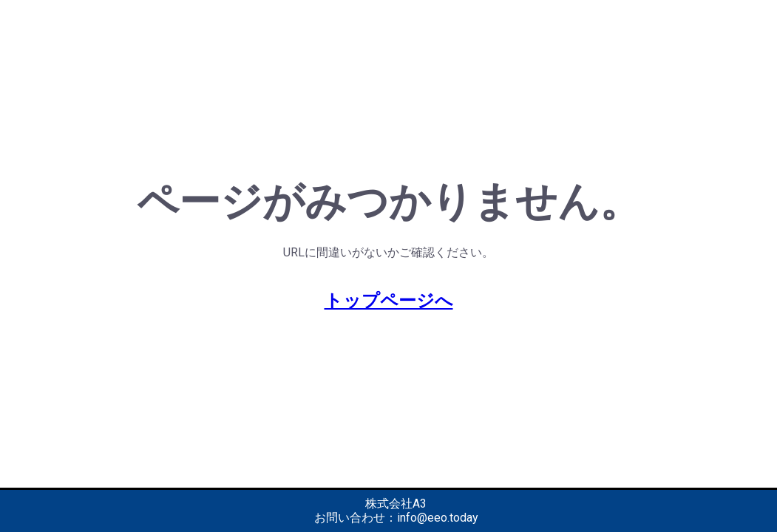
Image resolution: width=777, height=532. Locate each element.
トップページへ (389, 301)
